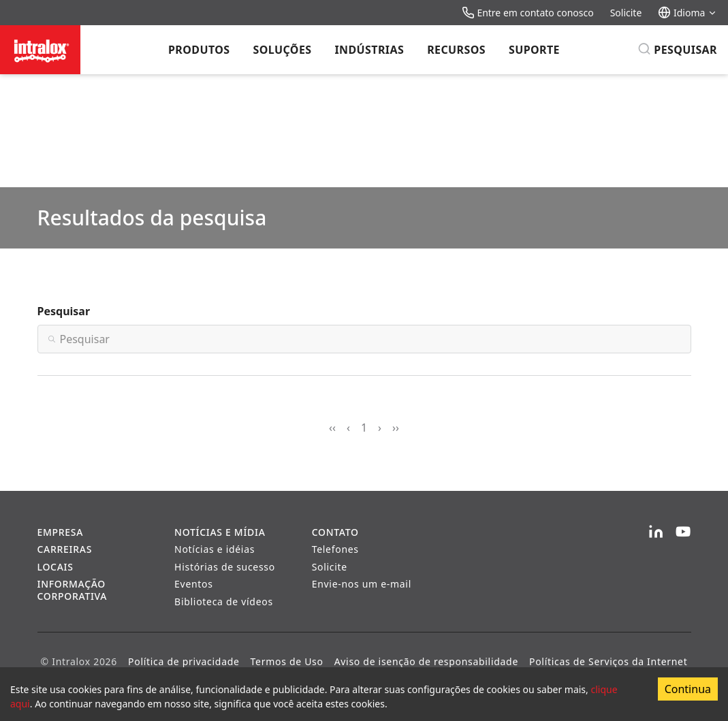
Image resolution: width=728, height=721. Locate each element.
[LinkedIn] (656, 532)
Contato (335, 532)
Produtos (199, 50)
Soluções (283, 50)
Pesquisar (64, 311)
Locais (56, 567)
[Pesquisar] (677, 50)
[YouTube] (683, 532)
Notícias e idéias (215, 549)
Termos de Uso (287, 661)
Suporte (534, 50)
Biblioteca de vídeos (224, 602)
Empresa (61, 532)
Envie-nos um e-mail (362, 584)
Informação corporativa (73, 590)
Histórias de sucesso (225, 567)
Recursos (456, 50)
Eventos (194, 584)
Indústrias (369, 50)
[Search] (364, 339)
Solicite (626, 13)
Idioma (687, 13)
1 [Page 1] (364, 428)
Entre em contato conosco (528, 13)
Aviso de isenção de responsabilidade (426, 661)
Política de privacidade (184, 661)
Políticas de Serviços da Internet (608, 661)
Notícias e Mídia (220, 532)
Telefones (335, 549)
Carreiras (65, 549)
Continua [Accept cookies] (688, 689)
